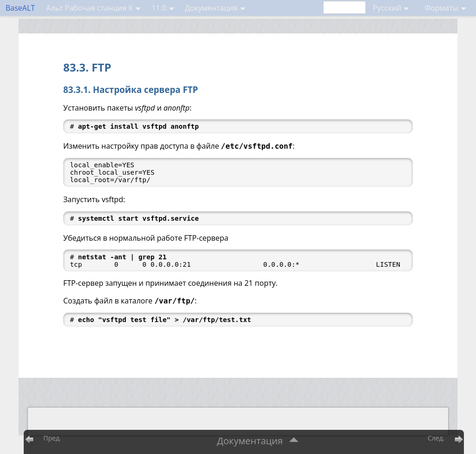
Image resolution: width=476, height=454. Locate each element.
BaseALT (20, 8)
